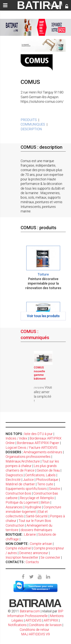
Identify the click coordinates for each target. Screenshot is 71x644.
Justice (28, 480)
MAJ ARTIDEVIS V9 (35, 634)
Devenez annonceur (34, 553)
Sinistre (55, 489)
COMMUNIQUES (33, 124)
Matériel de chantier (20, 484)
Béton (45, 502)
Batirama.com (30, 611)
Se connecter (50, 557)
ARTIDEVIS (33, 620)
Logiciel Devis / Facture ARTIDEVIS (31, 448)
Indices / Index (16, 438)
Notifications (18, 625)
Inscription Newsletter (22, 557)
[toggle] (5, 5)
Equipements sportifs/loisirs (26, 489)
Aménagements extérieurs (43, 452)
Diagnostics (14, 475)
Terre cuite (45, 484)
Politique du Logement (22, 502)
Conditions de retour (34, 630)
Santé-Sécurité (37, 516)
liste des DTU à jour (38, 434)
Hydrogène (33, 507)
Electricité (13, 480)
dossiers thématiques (36, 530)
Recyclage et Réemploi (37, 498)
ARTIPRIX (51, 620)
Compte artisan (41, 544)
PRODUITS (29, 120)
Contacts (32, 562)
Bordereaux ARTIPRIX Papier (38, 443)
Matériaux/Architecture (23, 461)
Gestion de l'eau (48, 470)
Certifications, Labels (40, 475)
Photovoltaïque (47, 480)
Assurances (14, 507)
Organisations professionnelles (28, 457)
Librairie (30, 534)
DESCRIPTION (31, 129)
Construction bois (18, 493)
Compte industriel (19, 548)
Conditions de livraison (45, 625)
